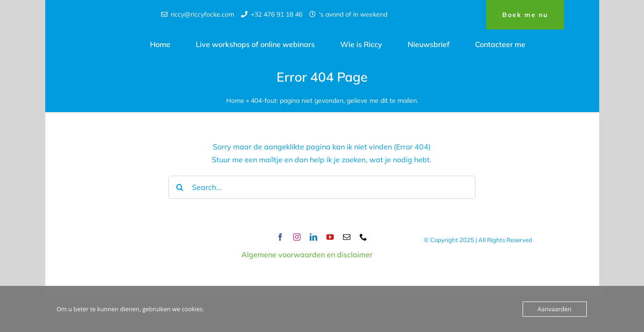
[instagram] (297, 237)
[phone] (363, 237)
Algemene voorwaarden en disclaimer (307, 255)
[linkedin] (313, 237)
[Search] (180, 187)
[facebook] (280, 237)
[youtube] (330, 237)
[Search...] (322, 187)
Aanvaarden (555, 309)
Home (235, 101)
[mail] (347, 237)
